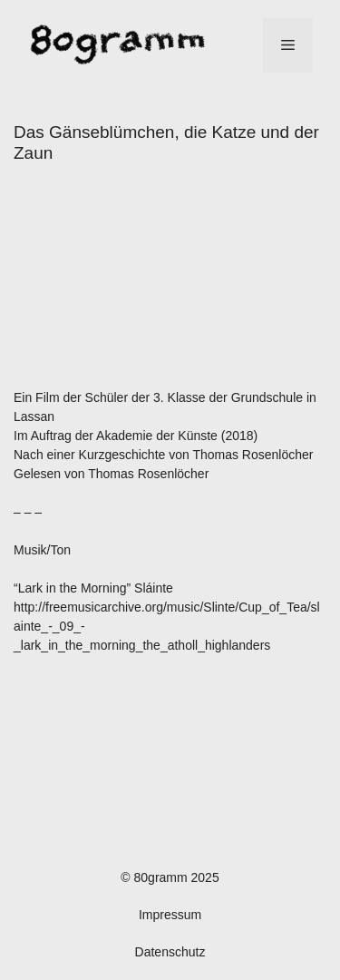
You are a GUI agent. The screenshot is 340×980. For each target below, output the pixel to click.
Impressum (170, 915)
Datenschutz (170, 952)
